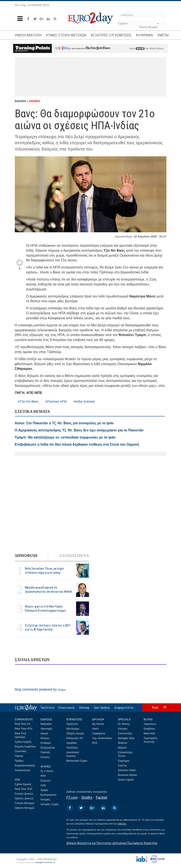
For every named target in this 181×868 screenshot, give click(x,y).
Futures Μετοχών (25, 803)
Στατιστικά (21, 751)
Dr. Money (124, 724)
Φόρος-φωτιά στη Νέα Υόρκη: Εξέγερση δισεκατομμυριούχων (45, 608)
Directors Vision (127, 770)
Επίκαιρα (46, 743)
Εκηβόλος (149, 729)
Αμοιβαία (72, 743)
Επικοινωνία (67, 708)
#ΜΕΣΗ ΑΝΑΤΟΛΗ (28, 35)
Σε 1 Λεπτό (47, 771)
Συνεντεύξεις (125, 733)
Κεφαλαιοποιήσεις (25, 766)
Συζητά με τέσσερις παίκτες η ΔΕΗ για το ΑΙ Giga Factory (48, 627)
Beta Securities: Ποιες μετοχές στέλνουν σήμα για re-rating (45, 571)
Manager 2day (126, 738)
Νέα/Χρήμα (73, 729)
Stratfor (87, 797)
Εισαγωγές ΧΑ (75, 738)
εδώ (140, 49)
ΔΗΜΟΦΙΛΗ (26, 556)
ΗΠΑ (43, 776)
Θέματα (122, 748)
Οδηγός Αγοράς (75, 733)
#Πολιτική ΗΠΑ (56, 401)
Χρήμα (44, 790)
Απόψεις (123, 729)
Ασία (43, 785)
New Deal (149, 733)
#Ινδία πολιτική (84, 401)
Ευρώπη (46, 781)
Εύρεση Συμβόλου (25, 747)
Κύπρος (45, 757)
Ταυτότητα (47, 708)
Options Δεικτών (24, 798)
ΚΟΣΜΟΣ (35, 101)
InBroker (122, 824)
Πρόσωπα (72, 724)
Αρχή (155, 707)
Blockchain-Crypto (77, 761)
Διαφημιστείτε (124, 708)
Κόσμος (45, 738)
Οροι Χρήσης (102, 708)
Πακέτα (19, 756)
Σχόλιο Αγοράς (23, 742)
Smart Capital (126, 780)
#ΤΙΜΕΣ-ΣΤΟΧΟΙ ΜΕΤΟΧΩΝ (66, 35)
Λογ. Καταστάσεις (102, 738)
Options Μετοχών (25, 808)
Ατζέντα (122, 766)
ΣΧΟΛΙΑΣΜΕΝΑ (74, 556)
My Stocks (98, 724)
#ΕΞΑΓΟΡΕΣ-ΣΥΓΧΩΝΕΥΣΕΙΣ (111, 35)
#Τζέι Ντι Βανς (28, 401)
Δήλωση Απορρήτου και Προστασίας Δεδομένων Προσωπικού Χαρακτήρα (112, 843)
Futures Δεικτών (24, 794)
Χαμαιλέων (150, 724)
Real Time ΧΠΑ (24, 729)
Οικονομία (46, 729)
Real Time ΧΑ (23, 724)
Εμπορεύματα (49, 795)
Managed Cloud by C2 (45, 862)
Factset (101, 797)
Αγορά (44, 733)
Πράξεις (19, 761)
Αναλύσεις (72, 748)
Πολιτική (45, 752)
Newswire (46, 724)
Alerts (96, 729)
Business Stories (128, 775)
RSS (95, 743)
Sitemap (84, 708)
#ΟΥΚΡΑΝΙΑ (144, 35)
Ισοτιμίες (45, 800)
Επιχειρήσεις (48, 748)
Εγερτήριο (124, 761)
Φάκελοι (123, 743)
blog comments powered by (40, 689)
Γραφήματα (99, 733)
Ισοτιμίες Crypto (50, 804)
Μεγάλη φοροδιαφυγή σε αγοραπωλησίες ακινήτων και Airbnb (48, 590)
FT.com (72, 797)
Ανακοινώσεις (23, 770)
